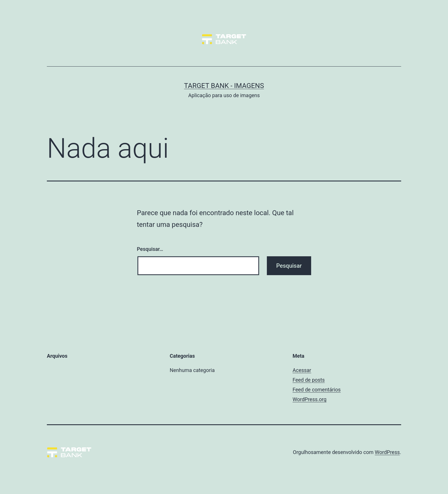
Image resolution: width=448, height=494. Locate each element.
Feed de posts (309, 380)
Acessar (302, 370)
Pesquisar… (150, 249)
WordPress (387, 452)
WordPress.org (310, 399)
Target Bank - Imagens (224, 86)
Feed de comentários (317, 390)
